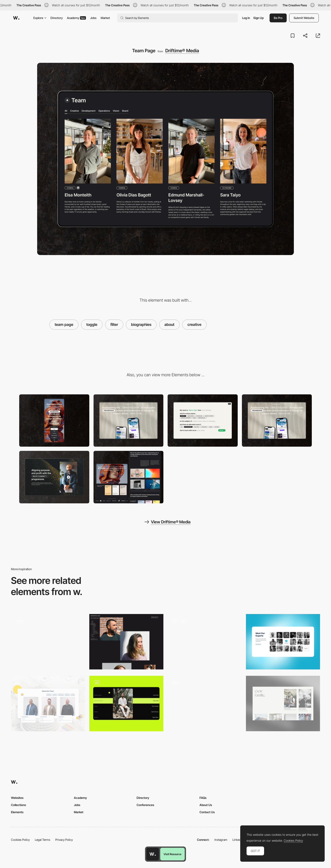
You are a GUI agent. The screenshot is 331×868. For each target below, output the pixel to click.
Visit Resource (172, 854)
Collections (18, 805)
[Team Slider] (205, 703)
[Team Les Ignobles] (205, 642)
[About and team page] (48, 642)
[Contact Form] (203, 421)
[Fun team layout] (48, 703)
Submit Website (304, 18)
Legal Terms (43, 840)
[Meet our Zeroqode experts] (283, 642)
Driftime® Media (182, 51)
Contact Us (207, 812)
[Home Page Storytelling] (129, 477)
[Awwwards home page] (153, 854)
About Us (206, 805)
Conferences (145, 805)
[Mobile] (54, 421)
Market (105, 18)
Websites (17, 798)
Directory (57, 18)
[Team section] (126, 703)
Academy (76, 18)
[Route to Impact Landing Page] (54, 477)
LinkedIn (238, 840)
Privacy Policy (64, 840)
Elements (17, 812)
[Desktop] (129, 421)
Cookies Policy (20, 840)
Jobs (93, 18)
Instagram (221, 840)
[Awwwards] (16, 18)
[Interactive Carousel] (277, 421)
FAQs (203, 798)
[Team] (283, 703)
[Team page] (126, 642)
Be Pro (278, 18)
